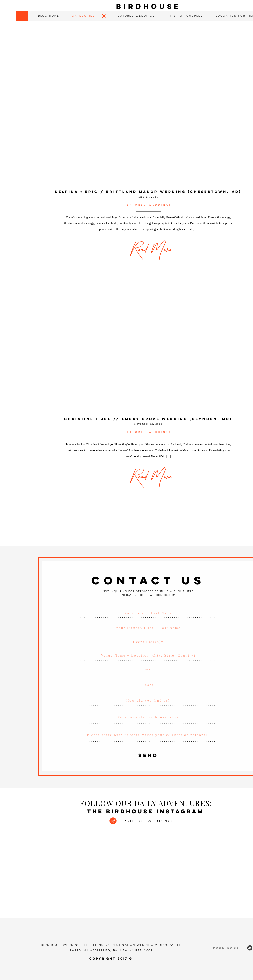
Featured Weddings (148, 205)
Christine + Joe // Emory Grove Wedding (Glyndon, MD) (148, 419)
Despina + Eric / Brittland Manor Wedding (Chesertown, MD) (148, 192)
